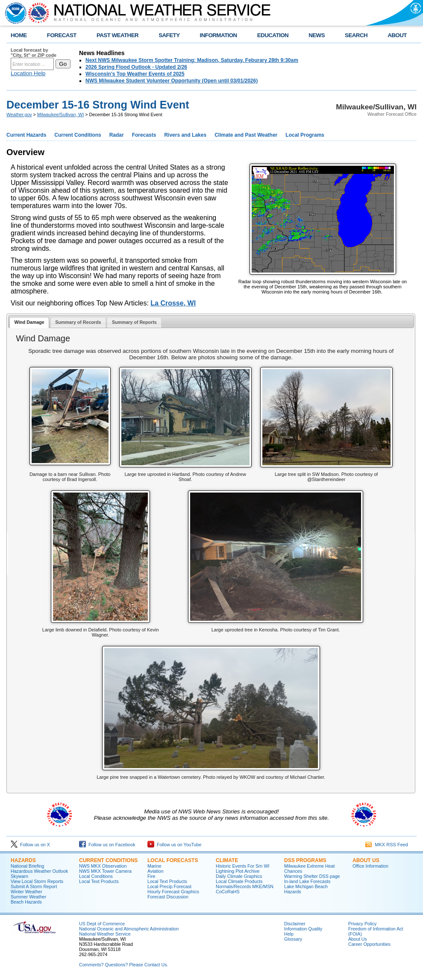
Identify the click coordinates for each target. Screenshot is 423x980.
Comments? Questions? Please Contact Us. (123, 965)
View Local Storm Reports (37, 881)
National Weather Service (105, 934)
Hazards (23, 860)
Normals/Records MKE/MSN (245, 886)
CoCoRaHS (228, 892)
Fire (151, 876)
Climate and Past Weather (246, 135)
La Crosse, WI (173, 303)
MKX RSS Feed (387, 845)
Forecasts (144, 135)
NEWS (317, 35)
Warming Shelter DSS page (312, 876)
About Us (366, 860)
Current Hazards (26, 135)
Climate (227, 860)
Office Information (370, 866)
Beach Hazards (26, 902)
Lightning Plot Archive (238, 871)
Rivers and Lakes (185, 135)
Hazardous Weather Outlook (39, 871)
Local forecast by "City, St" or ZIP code (34, 53)
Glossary (293, 939)
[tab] (29, 323)
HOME (19, 35)
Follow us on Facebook (107, 845)
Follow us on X (30, 845)
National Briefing (27, 866)
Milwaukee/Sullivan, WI (61, 114)
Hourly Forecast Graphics (173, 892)
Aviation (156, 871)
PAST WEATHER (117, 35)
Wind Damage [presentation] (29, 322)
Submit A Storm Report (34, 886)
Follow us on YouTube (174, 845)
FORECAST (62, 35)
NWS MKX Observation (103, 866)
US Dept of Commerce (102, 924)
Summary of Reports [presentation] (134, 322)
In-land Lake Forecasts (307, 881)
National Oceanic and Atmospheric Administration (129, 929)
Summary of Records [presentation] (78, 322)
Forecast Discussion (168, 897)
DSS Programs (305, 860)
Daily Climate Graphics (239, 876)
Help (289, 934)
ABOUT (397, 35)
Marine (154, 866)
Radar (117, 135)
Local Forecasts (173, 860)
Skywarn (19, 876)
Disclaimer (295, 924)
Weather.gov (19, 114)
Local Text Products (99, 881)
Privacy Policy (362, 924)
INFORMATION (219, 35)
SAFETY (169, 35)
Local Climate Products (239, 881)
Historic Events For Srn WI (243, 866)
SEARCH (356, 35)
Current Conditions (78, 135)
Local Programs (305, 135)
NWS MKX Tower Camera (105, 871)
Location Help (28, 73)
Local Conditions (96, 876)
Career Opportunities (369, 944)
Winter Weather (26, 892)
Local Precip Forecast (169, 886)
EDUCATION (273, 35)
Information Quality (303, 929)
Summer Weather (28, 897)
